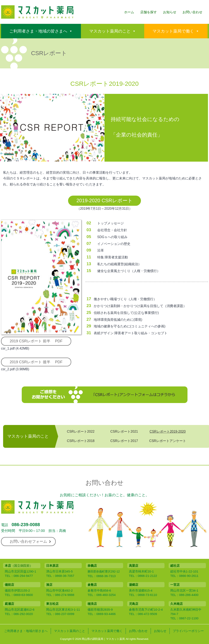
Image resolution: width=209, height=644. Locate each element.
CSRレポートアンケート (168, 441)
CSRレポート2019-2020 (168, 432)
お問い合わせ (192, 12)
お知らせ (170, 12)
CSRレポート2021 (124, 432)
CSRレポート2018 (81, 441)
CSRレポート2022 (81, 432)
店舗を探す (149, 12)
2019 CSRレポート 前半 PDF (36, 341)
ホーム (129, 12)
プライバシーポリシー (188, 631)
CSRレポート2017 (124, 441)
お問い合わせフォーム (30, 541)
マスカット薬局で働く (173, 31)
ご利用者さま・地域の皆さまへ (38, 31)
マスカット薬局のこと (110, 31)
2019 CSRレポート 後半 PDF (36, 362)
